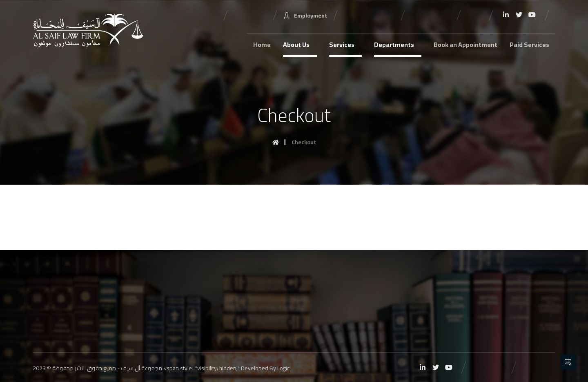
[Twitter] (519, 15)
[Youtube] (532, 15)
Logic (283, 368)
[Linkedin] (506, 15)
